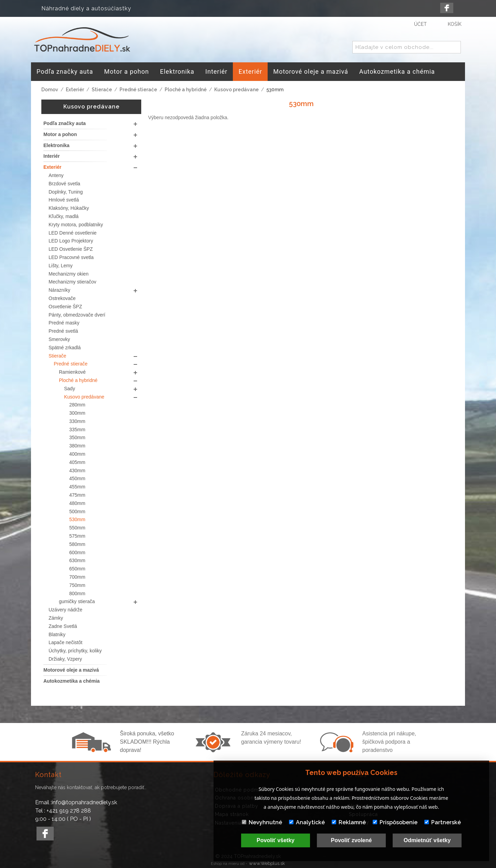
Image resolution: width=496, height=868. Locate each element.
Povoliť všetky (276, 840)
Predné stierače (138, 90)
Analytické (307, 822)
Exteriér (75, 90)
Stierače (102, 90)
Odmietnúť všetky (427, 840)
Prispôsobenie (395, 822)
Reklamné (349, 822)
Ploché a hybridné (186, 90)
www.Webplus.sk (267, 863)
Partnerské (443, 822)
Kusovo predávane (236, 90)
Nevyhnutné (262, 822)
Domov (50, 90)
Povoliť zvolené (352, 840)
